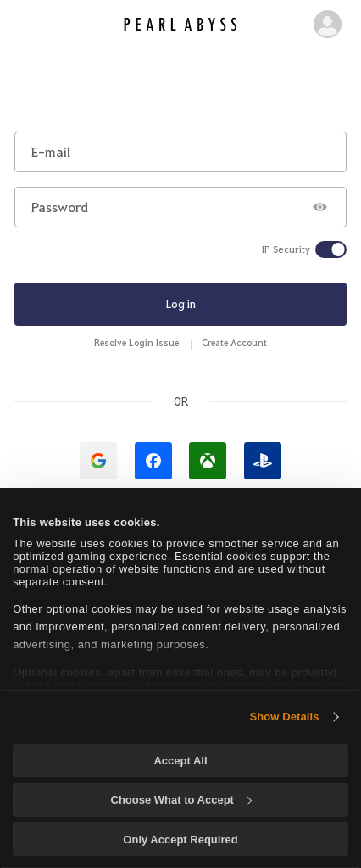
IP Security (286, 249)
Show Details (284, 717)
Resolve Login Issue (136, 342)
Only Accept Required (180, 840)
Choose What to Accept (181, 800)
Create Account (234, 342)
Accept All (180, 761)
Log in (181, 303)
